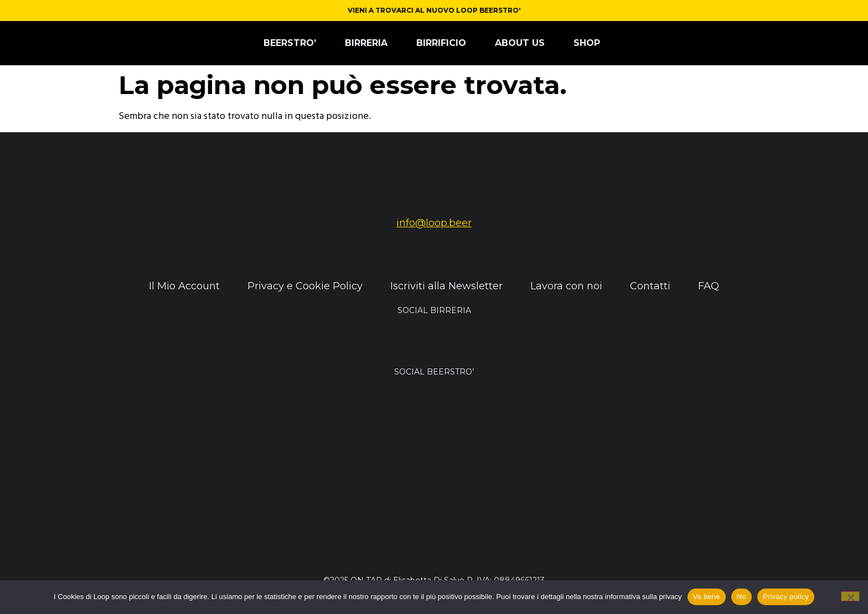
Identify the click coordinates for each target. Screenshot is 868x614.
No (742, 597)
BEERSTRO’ (290, 43)
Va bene (707, 597)
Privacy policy (786, 597)
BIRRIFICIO (441, 43)
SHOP (587, 43)
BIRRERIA (366, 43)
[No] (850, 596)
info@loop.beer (434, 223)
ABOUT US (520, 43)
